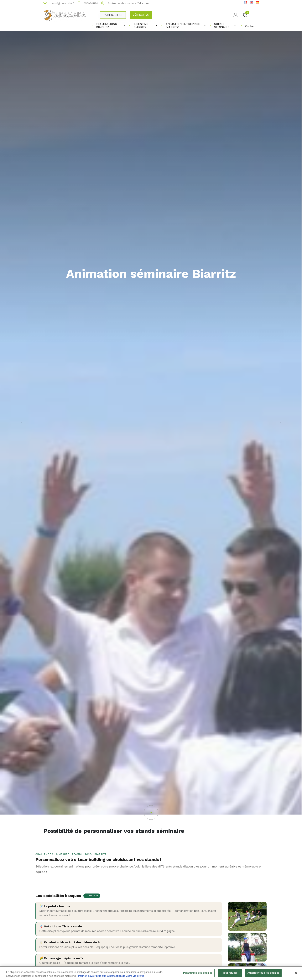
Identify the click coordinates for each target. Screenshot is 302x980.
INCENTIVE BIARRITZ (145, 25)
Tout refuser (230, 973)
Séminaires (141, 15)
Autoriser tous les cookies (263, 973)
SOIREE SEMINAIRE (225, 25)
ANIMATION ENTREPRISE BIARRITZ (186, 25)
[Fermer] (296, 973)
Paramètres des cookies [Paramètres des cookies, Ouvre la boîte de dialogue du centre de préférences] (198, 973)
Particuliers (113, 15)
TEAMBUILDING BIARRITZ (110, 25)
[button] (151, 809)
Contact (250, 26)
